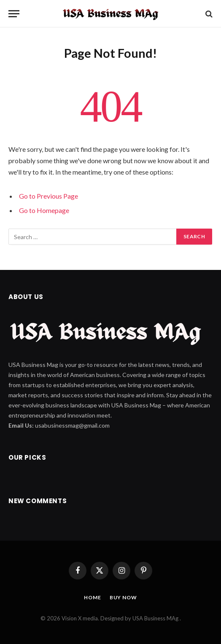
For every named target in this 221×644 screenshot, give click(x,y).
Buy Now (123, 597)
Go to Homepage (44, 210)
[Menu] (14, 14)
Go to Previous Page (49, 196)
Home (92, 597)
